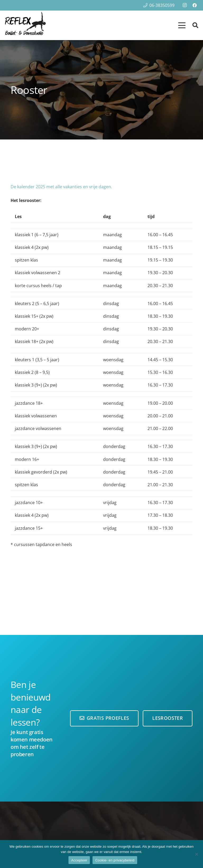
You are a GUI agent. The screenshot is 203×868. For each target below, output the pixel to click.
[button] (182, 25)
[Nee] (196, 854)
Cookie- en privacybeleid (115, 860)
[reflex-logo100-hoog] (25, 25)
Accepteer (79, 860)
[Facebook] (195, 5)
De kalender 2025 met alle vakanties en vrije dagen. (61, 187)
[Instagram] (184, 5)
